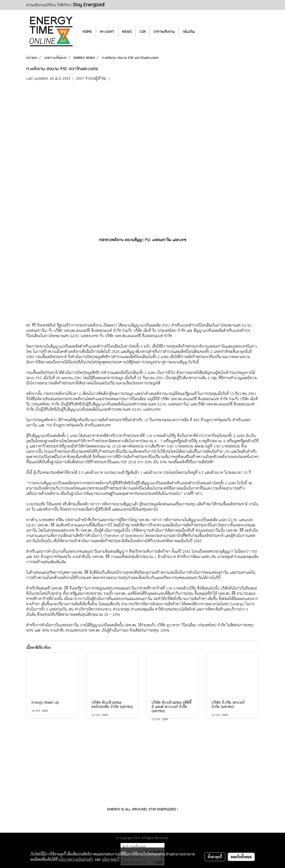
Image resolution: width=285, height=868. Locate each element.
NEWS (127, 32)
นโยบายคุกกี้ (111, 859)
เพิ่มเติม (189, 32)
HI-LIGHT (107, 32)
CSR (143, 32)
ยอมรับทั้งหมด (241, 857)
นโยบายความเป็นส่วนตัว (76, 859)
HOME (87, 32)
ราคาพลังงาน (164, 32)
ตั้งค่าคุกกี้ (215, 857)
